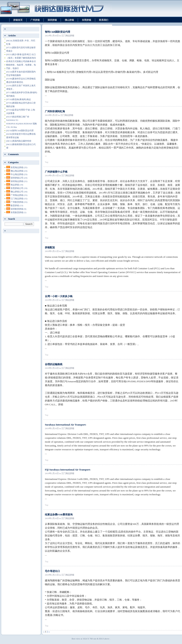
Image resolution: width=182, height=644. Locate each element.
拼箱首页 (18, 20)
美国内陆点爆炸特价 (19, 141)
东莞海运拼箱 (19, 167)
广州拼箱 (35, 20)
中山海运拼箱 (19, 174)
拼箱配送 (50, 247)
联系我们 (104, 20)
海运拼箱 (17, 185)
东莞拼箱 (86, 20)
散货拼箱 (17, 205)
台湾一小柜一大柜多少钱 (59, 296)
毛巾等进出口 (52, 571)
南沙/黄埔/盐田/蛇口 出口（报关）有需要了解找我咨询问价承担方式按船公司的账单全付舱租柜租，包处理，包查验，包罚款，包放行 (21, 61)
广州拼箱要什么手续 (56, 172)
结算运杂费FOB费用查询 (59, 515)
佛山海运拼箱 (19, 171)
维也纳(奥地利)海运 (18, 99)
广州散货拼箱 (19, 202)
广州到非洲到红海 (55, 111)
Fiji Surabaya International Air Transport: (68, 470)
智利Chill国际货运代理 (57, 32)
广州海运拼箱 (19, 195)
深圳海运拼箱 (19, 181)
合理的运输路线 (54, 364)
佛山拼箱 (69, 20)
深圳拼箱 (52, 20)
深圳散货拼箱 (18, 209)
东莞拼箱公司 (19, 188)
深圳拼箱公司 (19, 178)
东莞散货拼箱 (18, 212)
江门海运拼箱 (19, 199)
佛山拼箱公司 (19, 192)
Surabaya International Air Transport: (66, 425)
